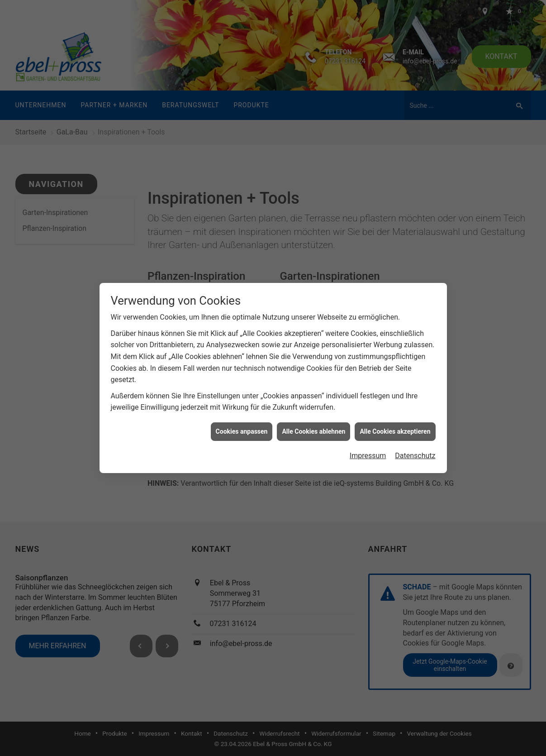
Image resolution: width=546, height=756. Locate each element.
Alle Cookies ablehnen (313, 420)
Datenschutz (415, 444)
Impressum (368, 444)
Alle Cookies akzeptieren (395, 420)
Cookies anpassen (242, 420)
